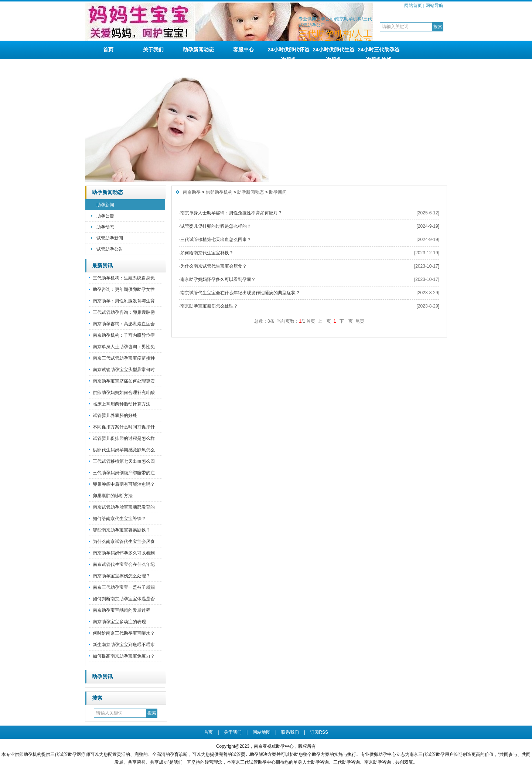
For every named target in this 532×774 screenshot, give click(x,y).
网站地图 (262, 732)
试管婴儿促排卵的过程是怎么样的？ (216, 226)
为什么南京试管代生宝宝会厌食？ (214, 266)
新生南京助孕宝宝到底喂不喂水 (124, 645)
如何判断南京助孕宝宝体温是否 (124, 599)
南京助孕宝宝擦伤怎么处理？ (122, 576)
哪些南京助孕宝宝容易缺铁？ (122, 530)
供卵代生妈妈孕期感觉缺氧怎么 (124, 450)
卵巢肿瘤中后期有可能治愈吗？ (124, 484)
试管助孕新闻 (110, 238)
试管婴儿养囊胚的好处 (115, 415)
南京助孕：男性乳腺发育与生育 (124, 301)
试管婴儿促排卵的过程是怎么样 (124, 438)
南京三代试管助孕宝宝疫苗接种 (124, 358)
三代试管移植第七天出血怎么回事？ (216, 240)
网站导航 (434, 6)
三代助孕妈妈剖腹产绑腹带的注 (124, 473)
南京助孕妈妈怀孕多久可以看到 (124, 553)
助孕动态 (105, 227)
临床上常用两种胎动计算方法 (122, 404)
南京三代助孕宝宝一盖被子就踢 (124, 587)
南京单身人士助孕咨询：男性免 (124, 347)
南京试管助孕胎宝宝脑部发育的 (124, 507)
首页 (108, 50)
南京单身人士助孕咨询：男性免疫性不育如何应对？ (231, 213)
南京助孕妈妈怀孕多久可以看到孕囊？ (218, 279)
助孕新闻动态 (198, 50)
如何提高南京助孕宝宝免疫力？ (124, 656)
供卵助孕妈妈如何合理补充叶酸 (124, 393)
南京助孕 (192, 192)
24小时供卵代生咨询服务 (334, 53)
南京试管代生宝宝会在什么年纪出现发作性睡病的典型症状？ (240, 293)
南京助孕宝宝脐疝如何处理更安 (124, 381)
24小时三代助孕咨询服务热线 (379, 53)
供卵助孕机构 (219, 192)
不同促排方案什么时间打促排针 (124, 427)
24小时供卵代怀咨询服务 (289, 53)
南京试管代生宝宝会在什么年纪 (124, 564)
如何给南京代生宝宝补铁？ (119, 519)
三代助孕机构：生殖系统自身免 (124, 278)
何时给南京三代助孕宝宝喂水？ (124, 633)
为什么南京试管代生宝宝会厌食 (124, 542)
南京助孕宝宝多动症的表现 (119, 622)
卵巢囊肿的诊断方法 (113, 496)
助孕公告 (105, 216)
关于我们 (153, 50)
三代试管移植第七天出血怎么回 (124, 461)
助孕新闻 (105, 205)
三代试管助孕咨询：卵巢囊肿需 (124, 312)
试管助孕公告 (110, 249)
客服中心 (243, 50)
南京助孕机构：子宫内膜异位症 (124, 335)
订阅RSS (319, 732)
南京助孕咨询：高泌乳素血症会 (124, 324)
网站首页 (413, 6)
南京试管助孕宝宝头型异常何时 (124, 370)
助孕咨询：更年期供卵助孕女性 (124, 289)
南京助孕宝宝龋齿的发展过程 (122, 610)
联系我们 (290, 732)
